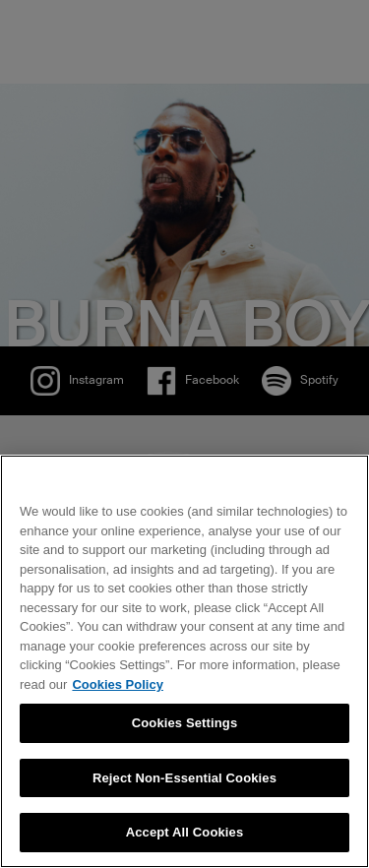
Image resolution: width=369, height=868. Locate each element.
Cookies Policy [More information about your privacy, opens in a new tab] (117, 684)
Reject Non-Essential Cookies (184, 778)
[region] (184, 661)
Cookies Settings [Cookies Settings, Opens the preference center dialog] (185, 723)
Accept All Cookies (185, 832)
